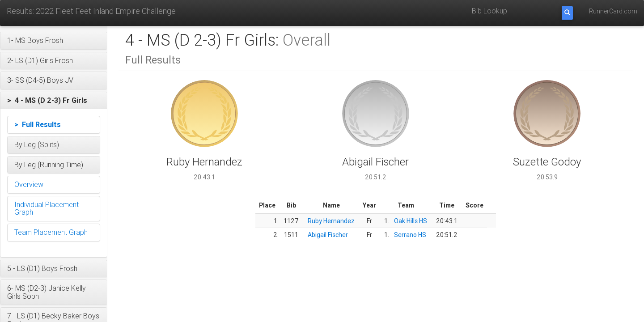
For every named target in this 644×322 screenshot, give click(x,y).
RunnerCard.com (613, 11)
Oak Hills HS (411, 221)
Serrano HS (410, 235)
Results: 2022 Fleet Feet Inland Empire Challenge (91, 11)
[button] (54, 41)
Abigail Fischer (328, 235)
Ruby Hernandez (331, 221)
